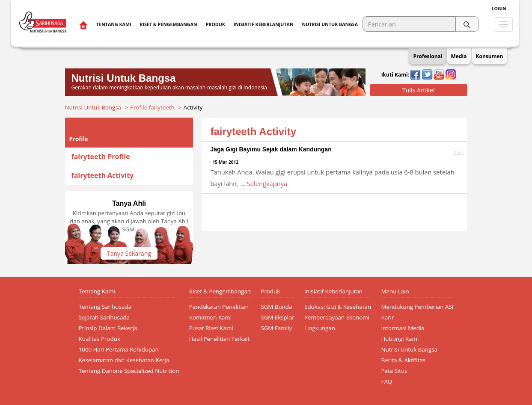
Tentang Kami (114, 24)
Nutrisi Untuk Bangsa (93, 107)
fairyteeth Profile (101, 157)
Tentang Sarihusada (105, 307)
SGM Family (276, 328)
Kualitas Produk (100, 339)
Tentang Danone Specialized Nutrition (129, 371)
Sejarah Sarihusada (104, 317)
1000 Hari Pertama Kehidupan (119, 349)
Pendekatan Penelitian (219, 307)
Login (499, 9)
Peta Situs (394, 371)
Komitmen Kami (210, 317)
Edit (459, 153)
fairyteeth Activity (103, 175)
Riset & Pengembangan (168, 24)
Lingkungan (320, 328)
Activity (193, 107)
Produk (215, 24)
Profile (79, 139)
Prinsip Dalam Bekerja (108, 328)
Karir (388, 317)
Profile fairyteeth (152, 107)
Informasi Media (403, 328)
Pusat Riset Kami (211, 328)
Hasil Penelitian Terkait (220, 339)
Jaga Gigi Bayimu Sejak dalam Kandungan (271, 149)
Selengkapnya (267, 183)
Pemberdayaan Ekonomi (337, 317)
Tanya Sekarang (129, 253)
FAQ (387, 381)
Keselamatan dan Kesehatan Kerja (124, 360)
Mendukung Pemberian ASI (418, 307)
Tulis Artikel (419, 90)
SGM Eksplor (277, 317)
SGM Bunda (276, 307)
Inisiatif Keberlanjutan (264, 24)
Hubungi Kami (400, 339)
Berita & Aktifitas (404, 360)
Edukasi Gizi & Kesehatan (338, 307)
